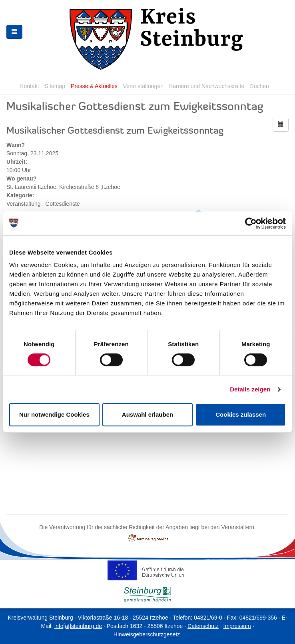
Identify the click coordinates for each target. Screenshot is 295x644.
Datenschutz (203, 626)
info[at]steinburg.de (78, 626)
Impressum (237, 626)
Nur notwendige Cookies (54, 414)
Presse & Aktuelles (94, 86)
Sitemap (55, 86)
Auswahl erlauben (147, 414)
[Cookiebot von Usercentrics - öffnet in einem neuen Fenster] (251, 223)
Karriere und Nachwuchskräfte (207, 86)
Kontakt (29, 86)
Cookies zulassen (241, 414)
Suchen (259, 86)
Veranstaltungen (143, 86)
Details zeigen (250, 389)
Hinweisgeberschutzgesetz (147, 634)
